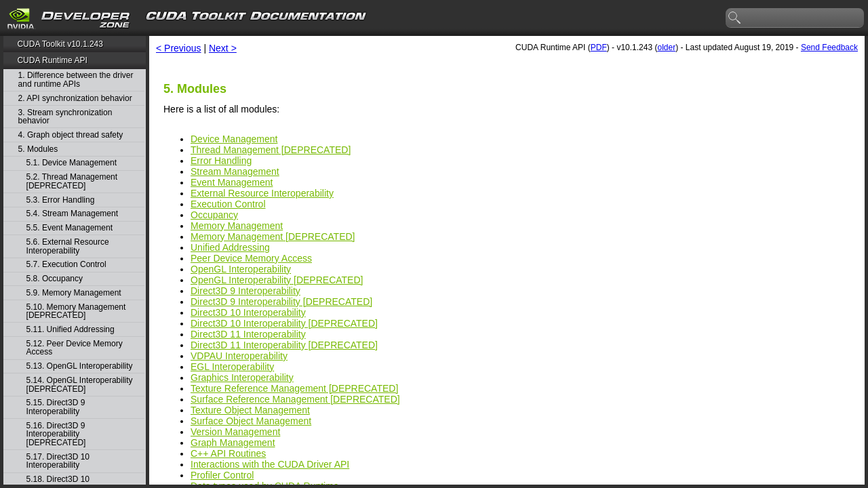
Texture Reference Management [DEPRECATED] (294, 388)
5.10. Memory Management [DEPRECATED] (76, 311)
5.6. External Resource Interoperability (68, 246)
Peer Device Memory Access (251, 258)
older (666, 47)
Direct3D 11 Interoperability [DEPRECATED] (284, 345)
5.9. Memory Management (74, 293)
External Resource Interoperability (262, 193)
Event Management (232, 182)
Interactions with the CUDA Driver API (270, 464)
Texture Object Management (250, 410)
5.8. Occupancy (55, 279)
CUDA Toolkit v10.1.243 (60, 44)
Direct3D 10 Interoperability (248, 312)
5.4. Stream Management (72, 214)
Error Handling (221, 161)
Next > (223, 48)
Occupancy (214, 215)
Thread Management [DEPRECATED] (271, 150)
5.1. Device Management (72, 163)
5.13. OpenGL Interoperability (80, 366)
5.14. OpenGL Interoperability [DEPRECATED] (80, 385)
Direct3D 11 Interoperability (248, 334)
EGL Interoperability (232, 367)
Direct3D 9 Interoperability (245, 291)
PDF (599, 47)
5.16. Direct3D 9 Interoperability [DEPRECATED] (56, 434)
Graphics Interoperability (242, 378)
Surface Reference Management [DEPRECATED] (295, 399)
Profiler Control (222, 475)
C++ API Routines (228, 453)
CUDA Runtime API (52, 60)
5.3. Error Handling (61, 200)
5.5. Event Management (70, 228)
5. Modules (38, 149)
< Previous (179, 48)
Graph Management (233, 443)
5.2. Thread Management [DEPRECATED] (72, 181)
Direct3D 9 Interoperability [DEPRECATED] (281, 302)
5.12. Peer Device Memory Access (75, 348)
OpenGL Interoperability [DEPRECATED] (277, 280)
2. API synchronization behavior (75, 99)
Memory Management (237, 226)
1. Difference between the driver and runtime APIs (76, 80)
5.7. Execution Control (66, 265)
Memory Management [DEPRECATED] (273, 237)
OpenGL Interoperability (241, 269)
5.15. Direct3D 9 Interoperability (56, 407)
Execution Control (228, 204)
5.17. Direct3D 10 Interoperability (58, 461)
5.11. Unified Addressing (71, 330)
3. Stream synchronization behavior (65, 117)
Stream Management (235, 171)
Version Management (235, 432)
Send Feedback (829, 47)
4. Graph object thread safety (71, 135)
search (735, 18)
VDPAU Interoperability (239, 356)
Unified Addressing (230, 247)
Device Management (234, 139)
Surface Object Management (251, 421)
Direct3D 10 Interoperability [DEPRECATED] (284, 323)
